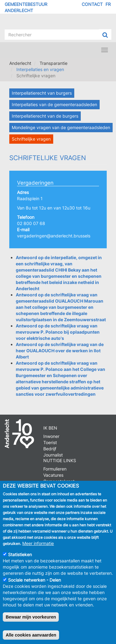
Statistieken (20, 558)
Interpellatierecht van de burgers (45, 116)
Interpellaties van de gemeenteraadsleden (54, 104)
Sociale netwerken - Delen (34, 583)
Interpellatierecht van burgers (42, 93)
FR (108, 4)
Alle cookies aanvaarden (31, 638)
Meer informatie (38, 547)
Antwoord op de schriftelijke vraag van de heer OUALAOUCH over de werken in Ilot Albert (60, 351)
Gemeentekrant (59, 481)
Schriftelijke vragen (31, 139)
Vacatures (53, 475)
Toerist (50, 442)
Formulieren (55, 469)
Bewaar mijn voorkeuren (31, 620)
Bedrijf (50, 449)
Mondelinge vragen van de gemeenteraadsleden (61, 127)
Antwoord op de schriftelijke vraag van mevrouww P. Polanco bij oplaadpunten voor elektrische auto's (58, 332)
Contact (92, 4)
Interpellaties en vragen (40, 69)
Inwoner (51, 436)
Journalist (53, 455)
